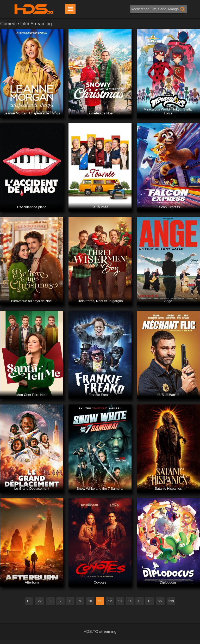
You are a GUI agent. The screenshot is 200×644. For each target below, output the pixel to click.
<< (40, 601)
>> (160, 601)
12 (110, 601)
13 (120, 601)
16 (149, 601)
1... (29, 601)
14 (130, 601)
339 (171, 601)
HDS (34, 9)
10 (90, 601)
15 (140, 601)
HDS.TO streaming (100, 631)
